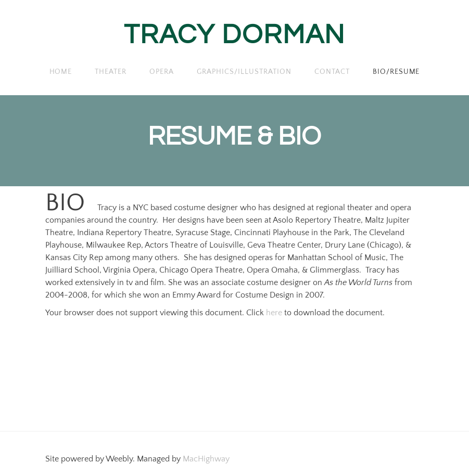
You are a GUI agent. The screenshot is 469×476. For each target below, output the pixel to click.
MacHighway (206, 459)
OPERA (162, 72)
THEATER (111, 72)
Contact (332, 72)
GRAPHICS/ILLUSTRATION (244, 72)
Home (61, 72)
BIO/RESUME (396, 72)
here (274, 313)
